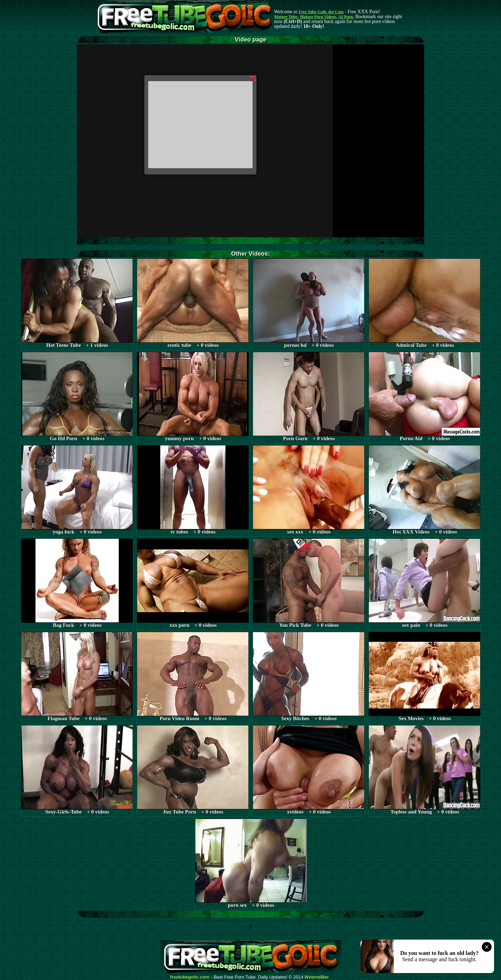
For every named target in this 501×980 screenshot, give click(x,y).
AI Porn (346, 17)
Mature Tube (286, 17)
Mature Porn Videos (318, 17)
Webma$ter (317, 977)
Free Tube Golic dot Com (321, 12)
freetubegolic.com (190, 977)
